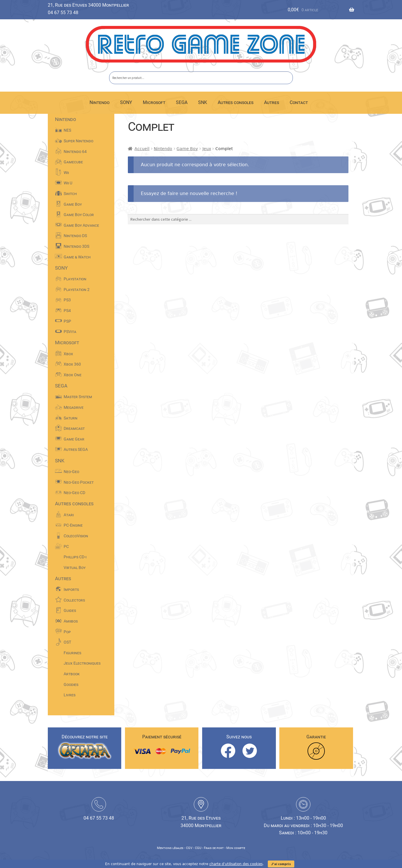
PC (66, 546)
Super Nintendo (78, 141)
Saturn (71, 418)
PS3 (67, 300)
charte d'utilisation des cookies (236, 864)
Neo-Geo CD (74, 493)
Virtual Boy (75, 568)
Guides (70, 610)
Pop (67, 632)
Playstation (75, 279)
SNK (203, 102)
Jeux (207, 149)
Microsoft (154, 102)
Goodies (71, 684)
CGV (189, 848)
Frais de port (214, 848)
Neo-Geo (71, 472)
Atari (69, 515)
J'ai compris (281, 864)
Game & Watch (77, 257)
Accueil (142, 149)
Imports (71, 589)
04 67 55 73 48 (63, 13)
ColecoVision (76, 536)
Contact (299, 102)
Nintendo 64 (75, 152)
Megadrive (74, 407)
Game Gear (74, 439)
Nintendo (99, 102)
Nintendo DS (75, 236)
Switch (70, 194)
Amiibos (71, 621)
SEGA (182, 102)
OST (67, 642)
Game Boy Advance (81, 225)
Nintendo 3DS (76, 246)
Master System (78, 397)
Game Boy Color (79, 215)
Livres (70, 695)
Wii (66, 173)
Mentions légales (170, 848)
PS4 (67, 311)
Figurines (72, 653)
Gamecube (73, 162)
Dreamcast (74, 428)
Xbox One (73, 375)
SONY (126, 102)
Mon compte (236, 848)
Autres (272, 102)
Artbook (72, 674)
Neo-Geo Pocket (79, 482)
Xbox (68, 354)
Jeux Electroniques (82, 663)
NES (67, 130)
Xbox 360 (72, 364)
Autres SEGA (76, 449)
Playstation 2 (77, 290)
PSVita (70, 332)
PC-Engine (73, 525)
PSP (67, 321)
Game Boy (187, 149)
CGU (198, 848)
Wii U (68, 183)
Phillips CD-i (75, 557)
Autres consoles (236, 102)
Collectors (74, 600)
